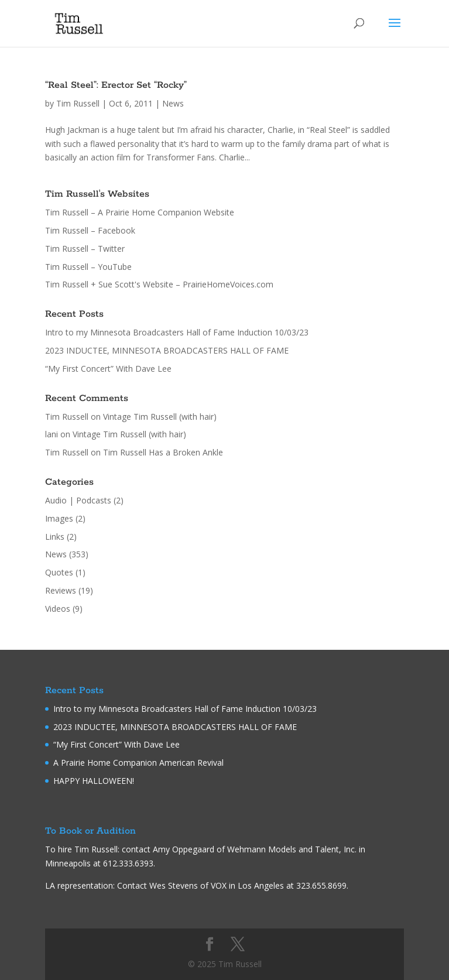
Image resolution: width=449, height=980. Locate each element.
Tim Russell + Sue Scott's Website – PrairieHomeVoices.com (159, 284)
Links (55, 537)
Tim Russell (78, 103)
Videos (58, 609)
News (173, 103)
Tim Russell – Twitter (85, 249)
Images (59, 518)
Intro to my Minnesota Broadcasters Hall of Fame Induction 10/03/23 (177, 332)
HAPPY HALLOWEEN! (94, 781)
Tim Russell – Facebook (90, 230)
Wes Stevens (174, 885)
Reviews (61, 590)
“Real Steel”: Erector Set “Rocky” (116, 85)
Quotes (59, 572)
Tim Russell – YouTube (88, 267)
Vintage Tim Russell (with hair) (160, 417)
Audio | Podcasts (78, 500)
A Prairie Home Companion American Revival (138, 763)
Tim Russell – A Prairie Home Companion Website (140, 212)
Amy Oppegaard (184, 849)
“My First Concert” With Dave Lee (108, 369)
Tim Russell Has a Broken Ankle (163, 452)
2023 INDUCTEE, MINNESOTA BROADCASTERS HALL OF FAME (167, 350)
